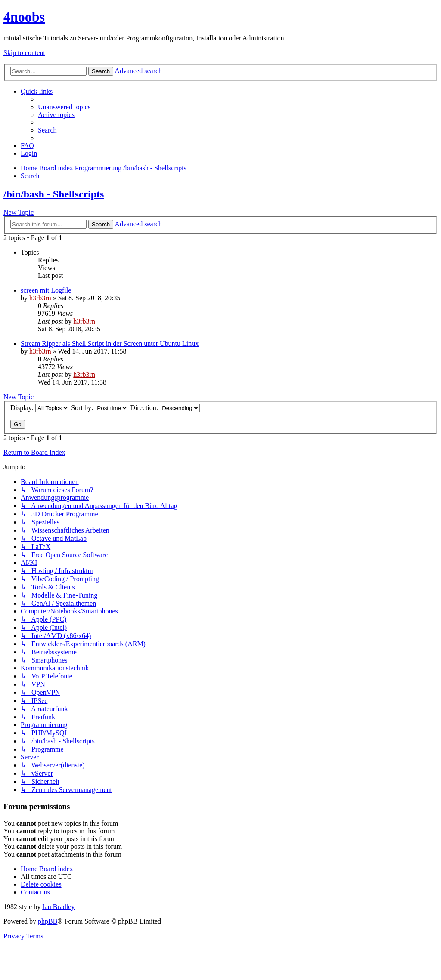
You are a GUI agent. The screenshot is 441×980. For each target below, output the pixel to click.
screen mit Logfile (46, 290)
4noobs (24, 17)
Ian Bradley (58, 907)
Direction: (165, 408)
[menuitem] (64, 107)
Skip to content (24, 53)
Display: (40, 408)
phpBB (48, 921)
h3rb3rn (40, 298)
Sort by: (100, 408)
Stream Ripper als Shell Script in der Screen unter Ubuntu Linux (110, 344)
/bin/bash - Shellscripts (54, 194)
